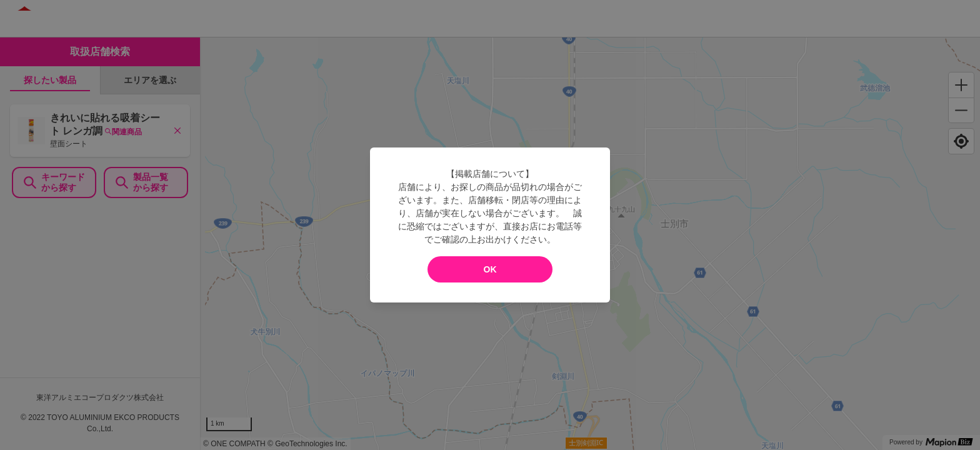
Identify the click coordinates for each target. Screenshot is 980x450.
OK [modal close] (490, 269)
